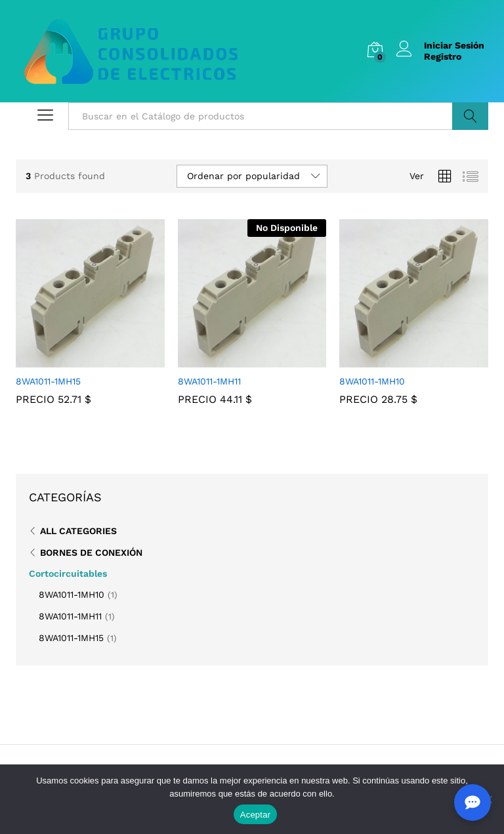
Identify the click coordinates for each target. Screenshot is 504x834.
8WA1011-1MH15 (71, 638)
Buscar (470, 116)
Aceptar (256, 815)
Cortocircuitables (68, 573)
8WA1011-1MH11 (70, 616)
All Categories (78, 531)
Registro (443, 56)
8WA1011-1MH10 (72, 594)
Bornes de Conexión (91, 553)
